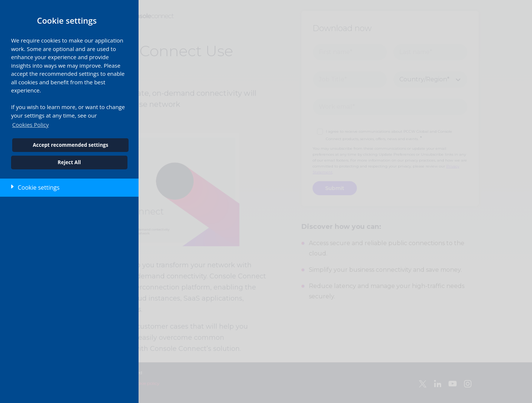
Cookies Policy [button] (30, 125)
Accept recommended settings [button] (71, 145)
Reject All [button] (69, 162)
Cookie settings (39, 187)
